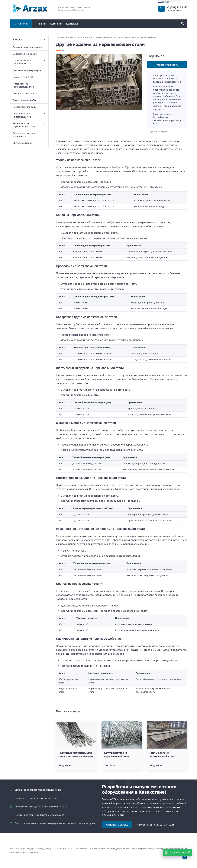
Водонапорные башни (25, 54)
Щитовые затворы (23, 143)
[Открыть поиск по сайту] (182, 24)
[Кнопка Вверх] (185, 857)
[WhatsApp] (177, 852)
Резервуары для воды (25, 107)
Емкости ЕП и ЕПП (23, 77)
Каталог (21, 24)
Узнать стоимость (167, 65)
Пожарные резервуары (25, 93)
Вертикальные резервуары (27, 47)
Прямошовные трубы (24, 100)
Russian (164, 2)
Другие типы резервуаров (27, 70)
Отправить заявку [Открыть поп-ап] (117, 825)
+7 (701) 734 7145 (177, 7)
